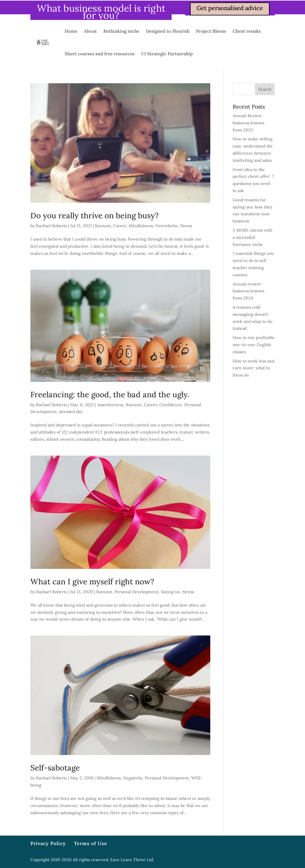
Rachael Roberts (52, 226)
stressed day (71, 412)
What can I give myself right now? (92, 581)
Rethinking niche (121, 31)
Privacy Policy (48, 843)
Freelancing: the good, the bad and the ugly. (110, 394)
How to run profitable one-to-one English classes (254, 345)
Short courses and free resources (100, 54)
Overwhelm (166, 226)
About (90, 31)
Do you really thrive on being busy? (95, 215)
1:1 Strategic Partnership (167, 54)
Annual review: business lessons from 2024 (248, 291)
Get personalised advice (230, 8)
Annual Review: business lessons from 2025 (248, 123)
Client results (247, 31)
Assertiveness (110, 405)
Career (120, 226)
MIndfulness (141, 226)
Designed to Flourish (168, 31)
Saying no (170, 592)
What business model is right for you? (101, 12)
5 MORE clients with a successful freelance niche (252, 237)
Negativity (133, 778)
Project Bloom (211, 31)
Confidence (171, 405)
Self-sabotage (55, 768)
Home (71, 31)
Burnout (103, 226)
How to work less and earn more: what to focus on (253, 368)
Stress (186, 226)
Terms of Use (91, 843)
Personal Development (136, 592)
